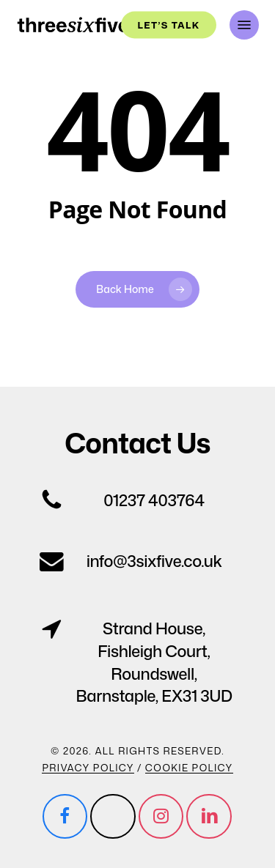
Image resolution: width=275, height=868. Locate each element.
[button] (244, 25)
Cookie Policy (189, 768)
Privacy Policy (88, 768)
